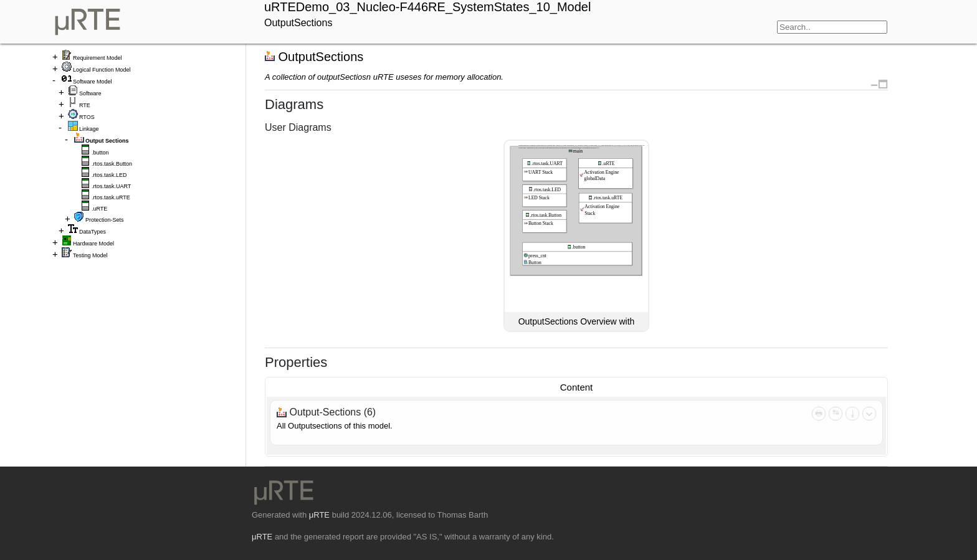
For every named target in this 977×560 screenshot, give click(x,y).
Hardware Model (93, 244)
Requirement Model (98, 58)
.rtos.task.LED (109, 175)
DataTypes (93, 232)
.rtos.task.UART (111, 186)
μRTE (319, 515)
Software (90, 93)
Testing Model (90, 255)
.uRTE (99, 209)
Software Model (93, 82)
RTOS (87, 117)
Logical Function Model (102, 70)
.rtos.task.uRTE (111, 197)
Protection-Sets (105, 220)
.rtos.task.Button (112, 164)
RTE (85, 105)
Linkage (89, 129)
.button (100, 153)
